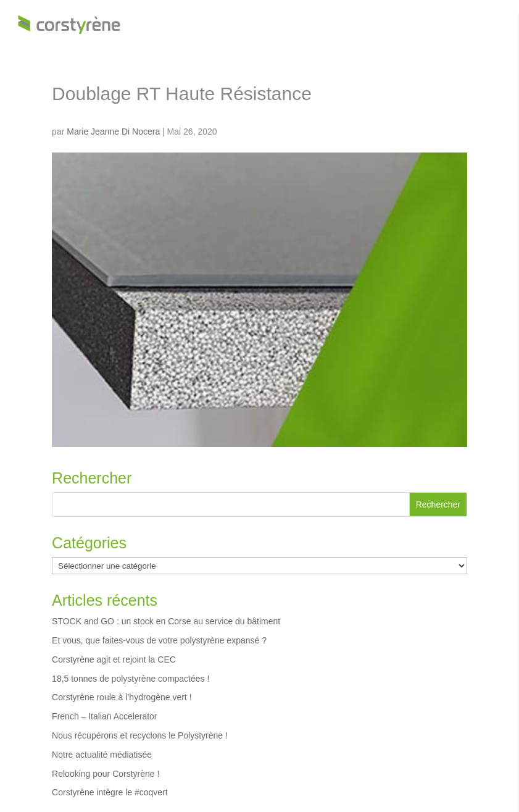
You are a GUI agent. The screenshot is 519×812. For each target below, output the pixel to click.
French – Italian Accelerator (104, 716)
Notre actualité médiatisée (102, 755)
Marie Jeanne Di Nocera (113, 132)
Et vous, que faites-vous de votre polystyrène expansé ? (159, 640)
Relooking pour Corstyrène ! (106, 774)
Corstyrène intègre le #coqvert (110, 792)
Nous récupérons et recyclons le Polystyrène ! (140, 735)
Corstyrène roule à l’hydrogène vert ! (122, 697)
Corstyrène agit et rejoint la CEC (114, 659)
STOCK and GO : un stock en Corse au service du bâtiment (166, 621)
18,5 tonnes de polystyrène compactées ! (131, 679)
